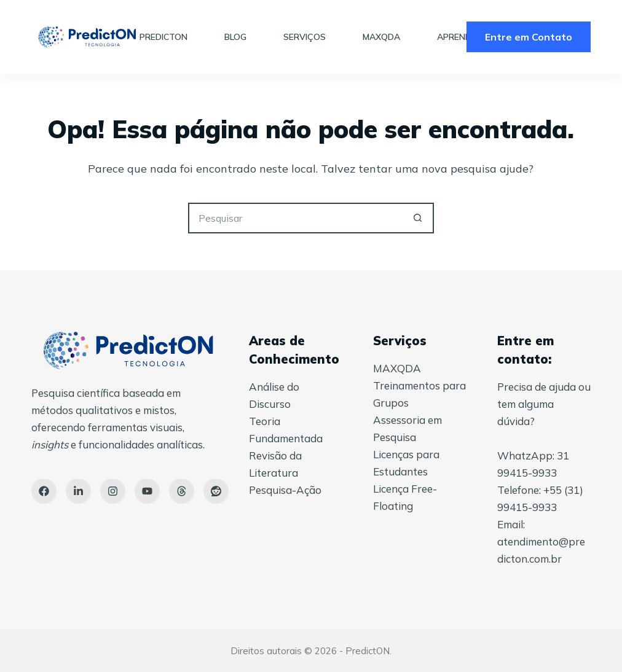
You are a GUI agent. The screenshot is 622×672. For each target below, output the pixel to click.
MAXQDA (381, 37)
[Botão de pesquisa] (419, 218)
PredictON (163, 37)
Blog (235, 37)
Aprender (459, 37)
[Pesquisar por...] (296, 218)
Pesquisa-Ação (285, 490)
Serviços (305, 37)
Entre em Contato (529, 37)
